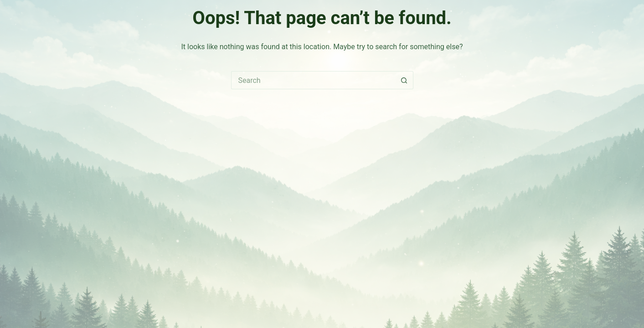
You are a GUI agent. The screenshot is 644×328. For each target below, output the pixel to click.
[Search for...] (313, 80)
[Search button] (404, 80)
